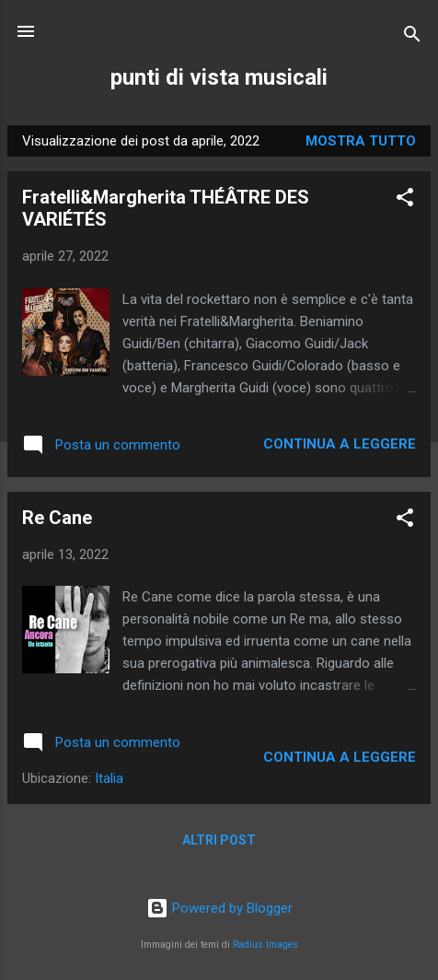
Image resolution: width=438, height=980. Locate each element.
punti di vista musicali (219, 77)
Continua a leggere (340, 444)
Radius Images (265, 945)
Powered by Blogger (219, 908)
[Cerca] (412, 37)
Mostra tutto (361, 141)
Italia (109, 778)
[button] (405, 200)
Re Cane (57, 518)
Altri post (219, 840)
